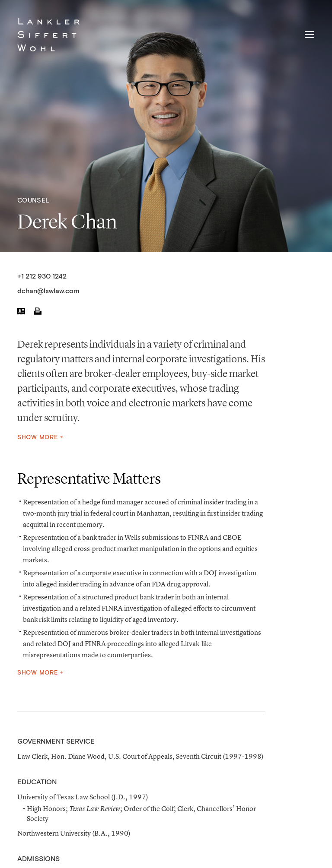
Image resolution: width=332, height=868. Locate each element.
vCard (21, 311)
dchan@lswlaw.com (48, 291)
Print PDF (38, 311)
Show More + (40, 437)
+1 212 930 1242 (42, 276)
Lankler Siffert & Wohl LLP (48, 35)
